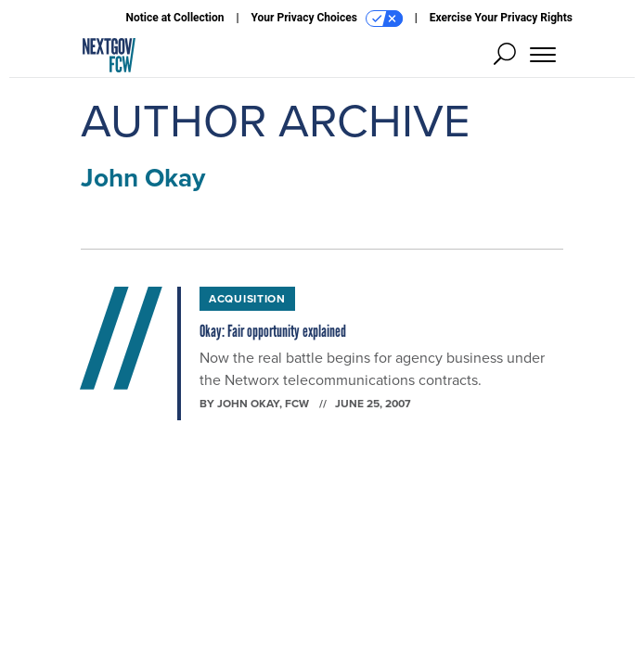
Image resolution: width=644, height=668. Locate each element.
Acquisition (247, 299)
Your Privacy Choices (327, 19)
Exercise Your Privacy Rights (501, 18)
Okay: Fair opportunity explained (273, 331)
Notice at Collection (174, 18)
